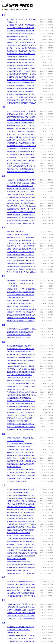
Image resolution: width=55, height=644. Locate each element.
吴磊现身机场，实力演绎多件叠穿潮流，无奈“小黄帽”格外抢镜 (22, 458)
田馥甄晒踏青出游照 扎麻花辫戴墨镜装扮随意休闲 (22, 218)
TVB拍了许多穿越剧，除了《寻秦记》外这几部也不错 (22, 195)
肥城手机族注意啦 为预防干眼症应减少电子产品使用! (22, 568)
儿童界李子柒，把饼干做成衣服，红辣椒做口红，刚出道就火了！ (22, 258)
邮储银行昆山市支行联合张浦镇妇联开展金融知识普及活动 (22, 89)
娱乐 (4, 176)
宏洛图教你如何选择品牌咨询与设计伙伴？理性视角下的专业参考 (22, 495)
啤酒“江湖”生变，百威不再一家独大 (18, 338)
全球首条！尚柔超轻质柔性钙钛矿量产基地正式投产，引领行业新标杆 (22, 94)
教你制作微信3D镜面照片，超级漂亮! (19, 346)
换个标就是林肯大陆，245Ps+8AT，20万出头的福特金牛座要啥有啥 (22, 126)
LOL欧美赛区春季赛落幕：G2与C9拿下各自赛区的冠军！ (22, 596)
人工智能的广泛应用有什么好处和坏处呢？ (21, 312)
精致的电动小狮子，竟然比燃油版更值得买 (21, 169)
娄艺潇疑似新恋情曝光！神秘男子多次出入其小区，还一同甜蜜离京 (22, 223)
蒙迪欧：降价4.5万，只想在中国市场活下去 (21, 134)
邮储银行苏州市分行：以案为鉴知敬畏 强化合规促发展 (22, 60)
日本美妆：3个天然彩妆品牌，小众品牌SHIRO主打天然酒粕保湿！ (22, 638)
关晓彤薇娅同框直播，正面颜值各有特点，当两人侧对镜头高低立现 (22, 215)
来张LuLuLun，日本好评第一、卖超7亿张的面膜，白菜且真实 (22, 476)
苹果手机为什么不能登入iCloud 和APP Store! (21, 386)
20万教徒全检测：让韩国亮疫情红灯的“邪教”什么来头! (22, 407)
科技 (4, 342)
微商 (4, 623)
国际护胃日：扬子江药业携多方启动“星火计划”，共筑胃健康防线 (22, 42)
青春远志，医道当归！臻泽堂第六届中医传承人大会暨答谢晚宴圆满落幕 (22, 536)
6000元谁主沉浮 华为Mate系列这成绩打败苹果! (22, 553)
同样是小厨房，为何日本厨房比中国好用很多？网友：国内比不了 (22, 280)
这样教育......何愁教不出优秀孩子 (17, 235)
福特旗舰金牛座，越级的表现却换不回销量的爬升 (22, 143)
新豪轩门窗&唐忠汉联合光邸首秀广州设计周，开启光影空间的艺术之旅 (22, 542)
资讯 (4, 15)
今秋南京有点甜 (12, 22)
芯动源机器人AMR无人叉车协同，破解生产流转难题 (22, 45)
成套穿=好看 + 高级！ (14, 633)
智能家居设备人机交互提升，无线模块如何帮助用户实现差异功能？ (22, 321)
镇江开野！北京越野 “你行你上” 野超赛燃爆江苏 (22, 111)
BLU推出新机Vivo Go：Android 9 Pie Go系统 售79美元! (22, 355)
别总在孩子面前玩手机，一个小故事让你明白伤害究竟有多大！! (22, 349)
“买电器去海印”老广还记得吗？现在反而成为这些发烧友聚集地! (22, 360)
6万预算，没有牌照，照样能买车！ (18, 163)
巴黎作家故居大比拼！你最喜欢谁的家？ (20, 303)
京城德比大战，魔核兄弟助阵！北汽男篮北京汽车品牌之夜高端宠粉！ (22, 120)
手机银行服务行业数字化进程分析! (18, 570)
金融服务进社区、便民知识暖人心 (18, 57)
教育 (4, 227)
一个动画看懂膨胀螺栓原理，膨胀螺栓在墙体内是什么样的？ (22, 295)
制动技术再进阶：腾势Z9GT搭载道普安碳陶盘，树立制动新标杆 (22, 54)
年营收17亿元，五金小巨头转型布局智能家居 (21, 309)
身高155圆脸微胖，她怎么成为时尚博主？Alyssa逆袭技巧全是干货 (22, 444)
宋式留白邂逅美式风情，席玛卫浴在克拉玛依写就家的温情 (22, 516)
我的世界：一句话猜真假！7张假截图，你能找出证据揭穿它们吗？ (22, 613)
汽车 (4, 107)
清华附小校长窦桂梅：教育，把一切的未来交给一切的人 (22, 255)
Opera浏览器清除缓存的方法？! (17, 363)
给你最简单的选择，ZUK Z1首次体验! (19, 398)
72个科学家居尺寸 (13, 286)
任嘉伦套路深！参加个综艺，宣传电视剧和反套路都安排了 (22, 200)
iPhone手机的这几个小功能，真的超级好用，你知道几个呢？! (22, 412)
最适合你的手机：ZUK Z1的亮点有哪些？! (20, 418)
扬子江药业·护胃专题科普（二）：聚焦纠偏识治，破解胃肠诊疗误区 (22, 19)
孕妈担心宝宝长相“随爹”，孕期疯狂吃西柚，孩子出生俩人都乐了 (22, 272)
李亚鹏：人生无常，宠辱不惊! (17, 559)
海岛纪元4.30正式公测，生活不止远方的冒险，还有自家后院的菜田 (22, 590)
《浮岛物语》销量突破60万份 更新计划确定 (21, 607)
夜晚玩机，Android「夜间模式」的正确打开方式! (22, 415)
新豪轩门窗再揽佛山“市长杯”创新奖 (18, 533)
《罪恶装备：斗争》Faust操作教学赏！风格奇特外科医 (22, 584)
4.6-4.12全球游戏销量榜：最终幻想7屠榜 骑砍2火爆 (22, 593)
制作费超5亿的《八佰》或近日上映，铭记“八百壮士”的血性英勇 (22, 183)
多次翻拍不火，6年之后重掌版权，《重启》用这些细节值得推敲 (22, 192)
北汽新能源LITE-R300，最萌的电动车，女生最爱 (22, 172)
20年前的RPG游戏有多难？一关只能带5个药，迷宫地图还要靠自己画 (22, 582)
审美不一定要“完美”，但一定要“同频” (19, 447)
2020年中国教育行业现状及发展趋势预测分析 (21, 249)
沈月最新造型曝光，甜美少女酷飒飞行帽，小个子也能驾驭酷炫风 (22, 450)
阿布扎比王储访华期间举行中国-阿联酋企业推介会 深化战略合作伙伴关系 (22, 34)
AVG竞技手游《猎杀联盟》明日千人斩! (19, 421)
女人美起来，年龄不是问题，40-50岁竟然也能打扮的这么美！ (22, 473)
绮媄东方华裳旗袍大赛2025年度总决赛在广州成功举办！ (22, 547)
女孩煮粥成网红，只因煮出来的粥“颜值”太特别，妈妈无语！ (22, 263)
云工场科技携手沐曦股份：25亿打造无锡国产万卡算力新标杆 (22, 28)
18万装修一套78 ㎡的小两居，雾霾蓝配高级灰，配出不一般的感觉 (22, 289)
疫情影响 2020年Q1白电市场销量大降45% (20, 332)
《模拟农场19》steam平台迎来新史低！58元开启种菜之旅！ (22, 604)
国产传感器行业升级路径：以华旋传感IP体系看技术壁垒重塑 (22, 31)
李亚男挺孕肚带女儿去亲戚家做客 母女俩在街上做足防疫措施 (22, 197)
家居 (4, 276)
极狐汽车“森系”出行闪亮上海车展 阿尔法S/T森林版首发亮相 (22, 117)
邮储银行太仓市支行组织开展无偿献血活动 (21, 77)
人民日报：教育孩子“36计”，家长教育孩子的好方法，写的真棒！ (22, 237)
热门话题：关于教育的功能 (16, 232)
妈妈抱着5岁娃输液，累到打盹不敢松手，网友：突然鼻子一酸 (22, 266)
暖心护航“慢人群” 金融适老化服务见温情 (20, 91)
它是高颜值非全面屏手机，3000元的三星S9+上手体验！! (22, 392)
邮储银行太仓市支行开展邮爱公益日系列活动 (21, 80)
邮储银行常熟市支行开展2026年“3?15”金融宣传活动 (22, 63)
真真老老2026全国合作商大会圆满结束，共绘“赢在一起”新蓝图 (22, 100)
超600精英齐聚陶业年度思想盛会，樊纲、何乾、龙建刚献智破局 (22, 507)
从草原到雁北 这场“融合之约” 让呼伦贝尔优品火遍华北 (22, 544)
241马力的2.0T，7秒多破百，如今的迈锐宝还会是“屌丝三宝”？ (22, 131)
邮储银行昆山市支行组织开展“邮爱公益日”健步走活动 (22, 65)
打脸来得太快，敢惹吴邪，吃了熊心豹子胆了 (21, 180)
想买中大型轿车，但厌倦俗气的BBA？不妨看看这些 (22, 149)
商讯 (4, 600)
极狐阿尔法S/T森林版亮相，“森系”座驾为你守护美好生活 (22, 114)
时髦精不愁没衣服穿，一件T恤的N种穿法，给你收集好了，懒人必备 (22, 438)
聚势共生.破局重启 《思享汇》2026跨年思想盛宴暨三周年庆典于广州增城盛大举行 (22, 510)
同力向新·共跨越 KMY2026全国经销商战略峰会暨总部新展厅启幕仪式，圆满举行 (22, 521)
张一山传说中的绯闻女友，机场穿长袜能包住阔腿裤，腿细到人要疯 (22, 641)
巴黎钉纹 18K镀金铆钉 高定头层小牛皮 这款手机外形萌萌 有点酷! (22, 381)
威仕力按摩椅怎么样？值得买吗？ (18, 37)
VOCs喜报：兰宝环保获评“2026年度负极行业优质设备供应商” (22, 97)
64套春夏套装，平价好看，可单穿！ (18, 630)
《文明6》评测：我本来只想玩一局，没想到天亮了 (22, 616)
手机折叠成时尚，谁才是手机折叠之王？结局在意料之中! (22, 358)
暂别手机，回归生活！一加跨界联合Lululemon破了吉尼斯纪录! (22, 401)
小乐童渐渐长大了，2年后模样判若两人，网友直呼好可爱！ (22, 212)
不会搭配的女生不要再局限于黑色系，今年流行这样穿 (22, 627)
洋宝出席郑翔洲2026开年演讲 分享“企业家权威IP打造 (22, 490)
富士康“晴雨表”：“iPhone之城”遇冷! (18, 562)
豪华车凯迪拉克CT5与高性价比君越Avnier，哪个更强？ (22, 152)
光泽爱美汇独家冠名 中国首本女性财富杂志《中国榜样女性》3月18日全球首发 (22, 501)
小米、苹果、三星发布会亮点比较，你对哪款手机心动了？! (22, 384)
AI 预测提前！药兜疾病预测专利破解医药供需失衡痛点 (22, 550)
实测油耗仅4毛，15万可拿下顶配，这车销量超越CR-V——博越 (22, 157)
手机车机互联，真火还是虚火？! (17, 389)
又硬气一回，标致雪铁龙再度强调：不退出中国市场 (22, 129)
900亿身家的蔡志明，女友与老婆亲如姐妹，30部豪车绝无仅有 (22, 203)
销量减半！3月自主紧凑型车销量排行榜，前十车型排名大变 (22, 166)
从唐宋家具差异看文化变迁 (16, 298)
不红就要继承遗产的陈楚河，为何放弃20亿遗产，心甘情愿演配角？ (22, 206)
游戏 (4, 577)
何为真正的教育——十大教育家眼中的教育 (21, 252)
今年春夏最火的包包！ (14, 467)
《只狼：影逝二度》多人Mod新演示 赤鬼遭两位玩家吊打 (22, 619)
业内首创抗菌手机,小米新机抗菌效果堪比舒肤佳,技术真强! (22, 372)
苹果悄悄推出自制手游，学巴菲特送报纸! (20, 430)
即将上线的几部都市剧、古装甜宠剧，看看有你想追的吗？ (22, 189)
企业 (4, 485)
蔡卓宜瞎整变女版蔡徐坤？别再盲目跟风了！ (21, 221)
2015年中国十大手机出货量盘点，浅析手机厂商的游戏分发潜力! (22, 424)
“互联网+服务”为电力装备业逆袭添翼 (19, 335)
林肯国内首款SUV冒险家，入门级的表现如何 (21, 146)
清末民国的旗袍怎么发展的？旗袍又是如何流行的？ (22, 461)
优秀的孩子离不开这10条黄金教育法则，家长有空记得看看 (22, 243)
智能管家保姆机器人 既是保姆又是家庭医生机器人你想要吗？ (22, 318)
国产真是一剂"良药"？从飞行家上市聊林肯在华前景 (22, 155)
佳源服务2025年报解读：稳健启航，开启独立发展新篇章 (22, 39)
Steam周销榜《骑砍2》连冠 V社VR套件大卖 (21, 587)
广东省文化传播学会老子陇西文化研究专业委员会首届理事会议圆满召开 (22, 539)
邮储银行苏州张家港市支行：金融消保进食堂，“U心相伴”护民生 (22, 71)
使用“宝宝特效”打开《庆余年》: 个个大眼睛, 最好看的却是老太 (22, 209)
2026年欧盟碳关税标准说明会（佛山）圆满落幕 (22, 527)
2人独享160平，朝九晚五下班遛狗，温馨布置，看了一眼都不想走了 (22, 301)
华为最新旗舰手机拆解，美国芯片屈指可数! (21, 410)
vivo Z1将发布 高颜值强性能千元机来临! (20, 404)
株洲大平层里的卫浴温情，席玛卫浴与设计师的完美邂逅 (22, 518)
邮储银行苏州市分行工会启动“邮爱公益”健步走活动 (22, 83)
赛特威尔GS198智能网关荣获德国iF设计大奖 (21, 315)
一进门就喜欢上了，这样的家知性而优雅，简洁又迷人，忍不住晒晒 (22, 283)
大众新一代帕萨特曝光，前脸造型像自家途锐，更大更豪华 (22, 160)
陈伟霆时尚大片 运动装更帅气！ (17, 481)
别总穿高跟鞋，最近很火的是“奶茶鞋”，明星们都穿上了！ (22, 478)
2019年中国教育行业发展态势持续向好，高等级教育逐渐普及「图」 (22, 240)
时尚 (4, 434)
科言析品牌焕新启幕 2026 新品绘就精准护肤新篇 (22, 498)
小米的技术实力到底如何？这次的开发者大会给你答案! (22, 395)
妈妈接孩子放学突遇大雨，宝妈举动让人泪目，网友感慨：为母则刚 (22, 269)
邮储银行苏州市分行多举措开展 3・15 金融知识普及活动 (22, 74)
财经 (4, 325)
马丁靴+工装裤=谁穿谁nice (15, 441)
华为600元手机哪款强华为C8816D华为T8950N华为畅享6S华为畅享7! (22, 556)
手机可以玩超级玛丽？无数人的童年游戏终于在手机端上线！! (22, 573)
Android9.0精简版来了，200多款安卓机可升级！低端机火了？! (22, 366)
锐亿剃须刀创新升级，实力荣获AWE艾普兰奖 (22, 103)
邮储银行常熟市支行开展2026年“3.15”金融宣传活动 (22, 68)
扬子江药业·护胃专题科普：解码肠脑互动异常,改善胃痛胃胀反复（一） (22, 25)
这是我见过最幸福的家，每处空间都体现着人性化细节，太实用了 (22, 292)
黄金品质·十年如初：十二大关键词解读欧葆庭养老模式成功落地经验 (22, 48)
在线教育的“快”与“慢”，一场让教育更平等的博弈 (22, 246)
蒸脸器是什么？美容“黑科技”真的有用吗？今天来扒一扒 (22, 470)
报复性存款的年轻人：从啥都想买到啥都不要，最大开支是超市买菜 (22, 329)
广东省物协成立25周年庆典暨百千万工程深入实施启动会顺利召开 (22, 524)
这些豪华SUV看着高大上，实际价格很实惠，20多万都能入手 (22, 137)
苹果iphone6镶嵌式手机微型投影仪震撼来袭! (21, 427)
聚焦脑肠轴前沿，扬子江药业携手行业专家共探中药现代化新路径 (22, 51)
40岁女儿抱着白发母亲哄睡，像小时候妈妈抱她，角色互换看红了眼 (22, 261)
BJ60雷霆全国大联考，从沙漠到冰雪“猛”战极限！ (22, 123)
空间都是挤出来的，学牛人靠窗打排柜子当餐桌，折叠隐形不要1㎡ (22, 306)
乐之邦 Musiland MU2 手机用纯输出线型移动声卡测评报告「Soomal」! (22, 565)
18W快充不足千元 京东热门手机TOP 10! (20, 378)
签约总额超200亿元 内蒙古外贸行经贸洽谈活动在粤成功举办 (22, 513)
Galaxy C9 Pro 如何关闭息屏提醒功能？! (20, 375)
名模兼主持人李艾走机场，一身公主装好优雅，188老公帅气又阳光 (22, 452)
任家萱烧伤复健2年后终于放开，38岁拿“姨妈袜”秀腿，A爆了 (22, 636)
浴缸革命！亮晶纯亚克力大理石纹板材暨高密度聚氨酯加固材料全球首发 (22, 530)
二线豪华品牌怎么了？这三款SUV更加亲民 (21, 140)
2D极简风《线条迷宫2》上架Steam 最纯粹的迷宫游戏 (22, 610)
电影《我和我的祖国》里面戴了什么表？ (20, 186)
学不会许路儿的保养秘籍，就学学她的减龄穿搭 (22, 455)
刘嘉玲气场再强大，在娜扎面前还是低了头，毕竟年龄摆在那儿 (22, 464)
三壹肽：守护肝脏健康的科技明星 (18, 492)
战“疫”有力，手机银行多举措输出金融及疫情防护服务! (22, 352)
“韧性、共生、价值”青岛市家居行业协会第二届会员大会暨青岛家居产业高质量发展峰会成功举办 (22, 504)
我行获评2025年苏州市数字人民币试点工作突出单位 (22, 86)
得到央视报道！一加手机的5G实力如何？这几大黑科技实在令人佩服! (22, 369)
